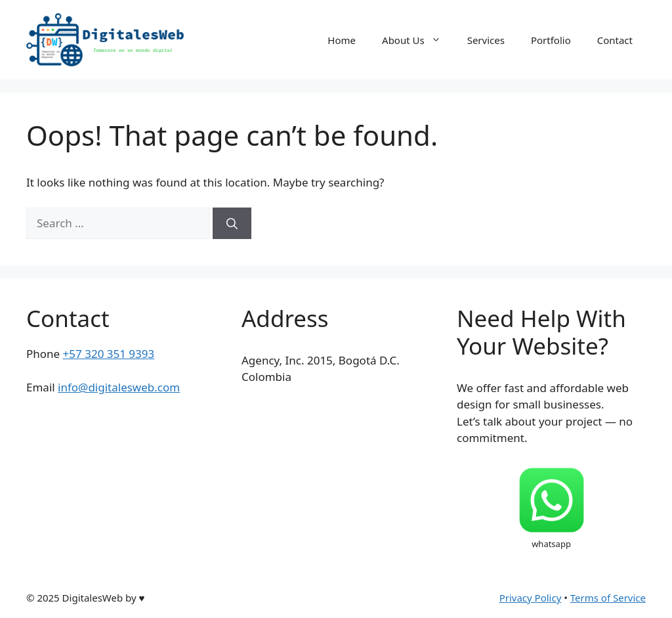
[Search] (232, 223)
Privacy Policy (531, 598)
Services (486, 40)
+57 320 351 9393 (109, 354)
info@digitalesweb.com (119, 387)
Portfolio (551, 40)
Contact (615, 40)
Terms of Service (608, 598)
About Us (418, 40)
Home (342, 40)
